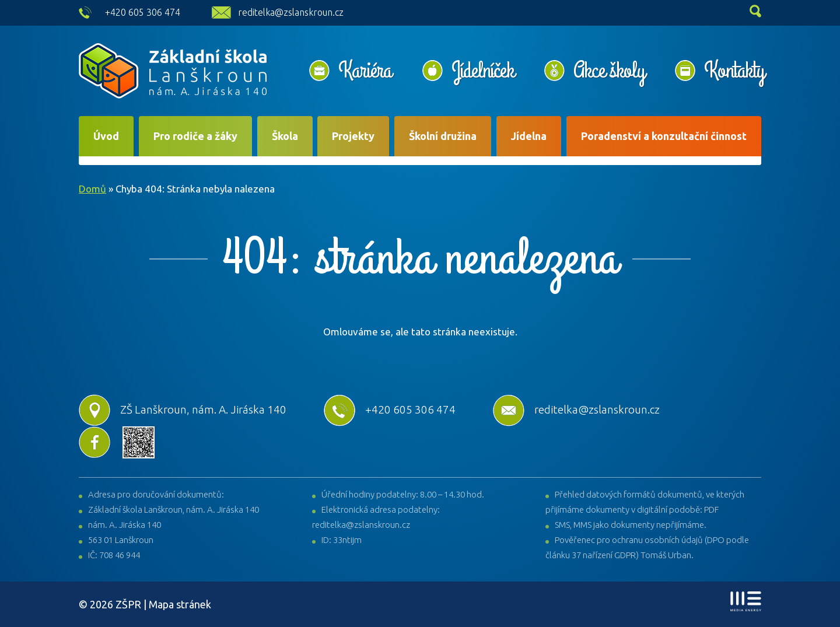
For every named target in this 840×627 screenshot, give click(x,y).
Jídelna (529, 136)
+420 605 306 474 (143, 12)
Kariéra (365, 71)
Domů (92, 189)
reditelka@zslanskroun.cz (291, 12)
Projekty (353, 136)
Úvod (106, 136)
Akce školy (609, 71)
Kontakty (734, 71)
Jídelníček (483, 71)
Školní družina (443, 136)
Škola (285, 136)
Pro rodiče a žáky (195, 136)
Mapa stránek (180, 604)
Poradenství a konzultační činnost (664, 136)
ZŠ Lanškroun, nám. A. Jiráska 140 (183, 409)
